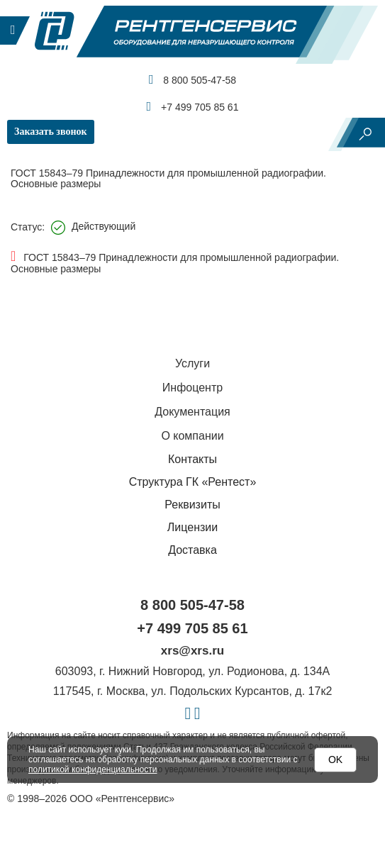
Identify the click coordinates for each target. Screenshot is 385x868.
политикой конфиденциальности (93, 769)
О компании (192, 436)
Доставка (192, 550)
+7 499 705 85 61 (193, 106)
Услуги (192, 363)
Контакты (192, 459)
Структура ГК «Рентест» (193, 482)
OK (335, 759)
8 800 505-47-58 (192, 79)
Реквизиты (192, 505)
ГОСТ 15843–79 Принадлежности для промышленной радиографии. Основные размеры (175, 263)
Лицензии (192, 527)
